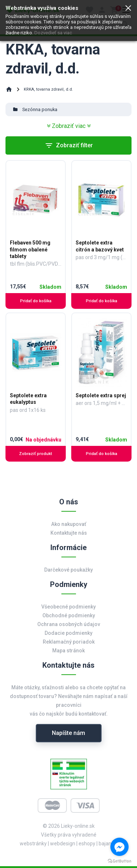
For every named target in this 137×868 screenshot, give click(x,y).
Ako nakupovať (69, 524)
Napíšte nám (68, 733)
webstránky (33, 844)
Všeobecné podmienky (68, 607)
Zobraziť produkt (36, 454)
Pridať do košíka (36, 301)
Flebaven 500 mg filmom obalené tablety (30, 249)
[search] (68, 24)
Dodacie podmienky (68, 633)
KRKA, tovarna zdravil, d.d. (48, 89)
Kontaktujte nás (69, 533)
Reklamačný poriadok (69, 642)
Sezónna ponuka (40, 109)
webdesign (63, 844)
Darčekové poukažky (68, 570)
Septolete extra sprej (101, 395)
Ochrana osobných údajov (69, 624)
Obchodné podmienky (69, 615)
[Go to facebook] (119, 847)
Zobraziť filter (69, 145)
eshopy (87, 844)
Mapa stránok (68, 651)
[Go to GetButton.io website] (119, 861)
